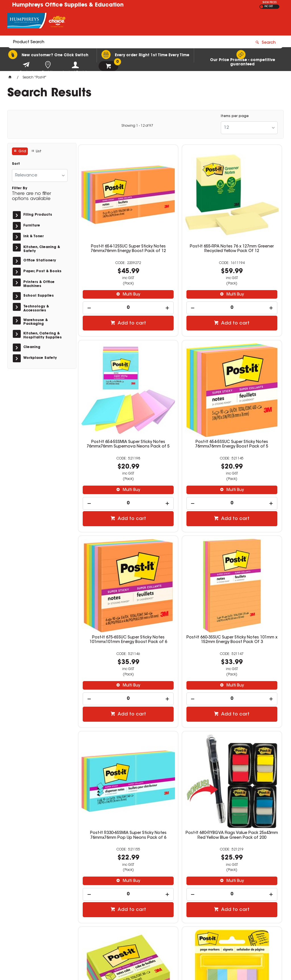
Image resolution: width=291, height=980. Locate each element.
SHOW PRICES (270, 3)
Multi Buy (114, 264)
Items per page (235, 116)
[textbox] (112, 22)
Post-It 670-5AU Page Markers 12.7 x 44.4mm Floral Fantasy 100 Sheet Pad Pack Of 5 (111, 723)
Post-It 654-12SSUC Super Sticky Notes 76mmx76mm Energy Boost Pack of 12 (111, 221)
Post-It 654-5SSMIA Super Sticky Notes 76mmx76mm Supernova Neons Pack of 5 (249, 221)
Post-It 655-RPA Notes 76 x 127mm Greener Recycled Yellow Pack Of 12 (180, 221)
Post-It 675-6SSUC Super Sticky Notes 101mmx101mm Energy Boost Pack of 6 (180, 388)
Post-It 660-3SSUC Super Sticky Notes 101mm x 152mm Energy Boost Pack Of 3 (249, 388)
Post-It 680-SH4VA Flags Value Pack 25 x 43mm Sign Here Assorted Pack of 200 (180, 723)
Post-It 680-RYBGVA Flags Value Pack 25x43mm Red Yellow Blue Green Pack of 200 (180, 557)
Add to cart (114, 293)
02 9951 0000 (223, 904)
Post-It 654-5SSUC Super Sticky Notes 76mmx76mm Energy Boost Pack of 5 (111, 388)
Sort (16, 164)
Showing (137, 126)
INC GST (269, 7)
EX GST (262, 7)
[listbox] (249, 128)
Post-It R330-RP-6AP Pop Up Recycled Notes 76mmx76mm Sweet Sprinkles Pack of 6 (249, 723)
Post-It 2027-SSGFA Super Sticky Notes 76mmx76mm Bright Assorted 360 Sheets (249, 555)
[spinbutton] (111, 277)
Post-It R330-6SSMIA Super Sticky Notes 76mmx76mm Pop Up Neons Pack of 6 (111, 555)
